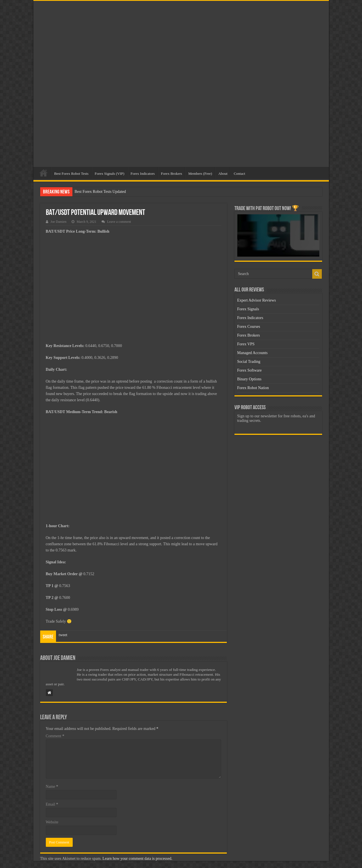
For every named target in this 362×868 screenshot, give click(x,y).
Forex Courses (249, 327)
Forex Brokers (172, 174)
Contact (239, 174)
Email (52, 804)
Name (52, 787)
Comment (55, 736)
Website (52, 822)
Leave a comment (119, 222)
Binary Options (249, 379)
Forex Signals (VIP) (110, 174)
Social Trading (249, 362)
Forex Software (250, 370)
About (223, 174)
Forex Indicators (143, 174)
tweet (63, 635)
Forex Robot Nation (253, 388)
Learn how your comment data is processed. (137, 859)
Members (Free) (200, 174)
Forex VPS (246, 344)
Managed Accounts (253, 353)
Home (44, 173)
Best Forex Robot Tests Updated (100, 192)
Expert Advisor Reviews (257, 300)
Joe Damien (59, 222)
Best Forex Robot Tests (71, 174)
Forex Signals (248, 309)
